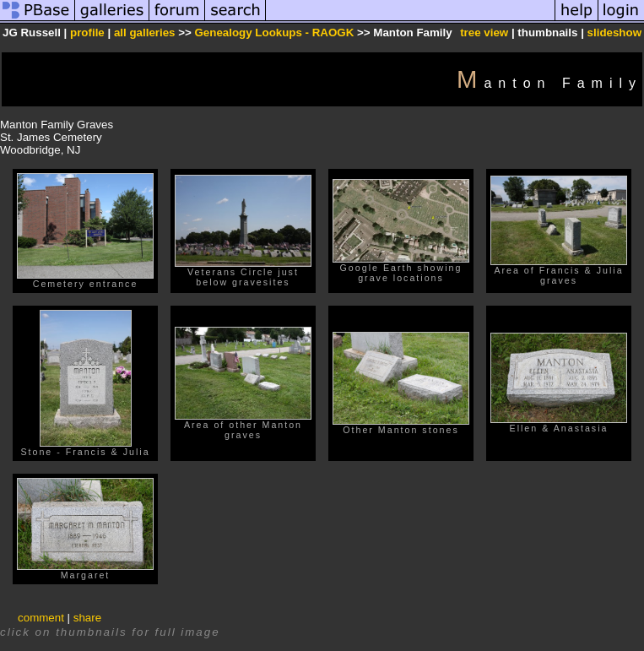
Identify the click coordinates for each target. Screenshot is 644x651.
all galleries (145, 33)
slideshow (614, 33)
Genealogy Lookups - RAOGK (275, 33)
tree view (484, 33)
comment (41, 618)
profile (87, 33)
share (87, 618)
